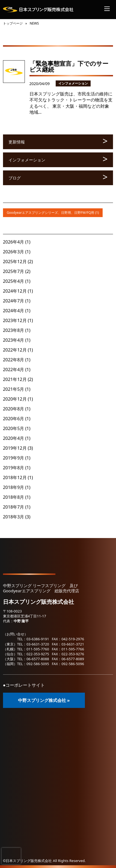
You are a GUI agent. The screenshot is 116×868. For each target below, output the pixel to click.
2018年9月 (14, 487)
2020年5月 (14, 428)
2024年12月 (15, 291)
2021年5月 (14, 389)
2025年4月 (14, 281)
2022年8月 (14, 360)
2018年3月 (14, 517)
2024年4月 (14, 311)
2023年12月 (15, 320)
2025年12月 (15, 262)
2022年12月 (15, 350)
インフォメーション (73, 83)
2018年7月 (14, 507)
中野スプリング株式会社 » (44, 700)
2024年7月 (14, 301)
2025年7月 (14, 271)
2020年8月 (14, 409)
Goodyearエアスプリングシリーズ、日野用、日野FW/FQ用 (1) (53, 213)
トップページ (13, 23)
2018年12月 (15, 477)
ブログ (15, 178)
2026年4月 (14, 242)
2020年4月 (14, 438)
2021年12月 (15, 379)
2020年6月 (14, 419)
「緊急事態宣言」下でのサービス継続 (69, 66)
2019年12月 (15, 448)
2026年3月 (14, 252)
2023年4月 (14, 340)
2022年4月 (14, 370)
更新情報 (17, 142)
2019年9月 (14, 458)
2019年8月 (14, 468)
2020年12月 (15, 399)
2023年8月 (14, 330)
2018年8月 (14, 497)
